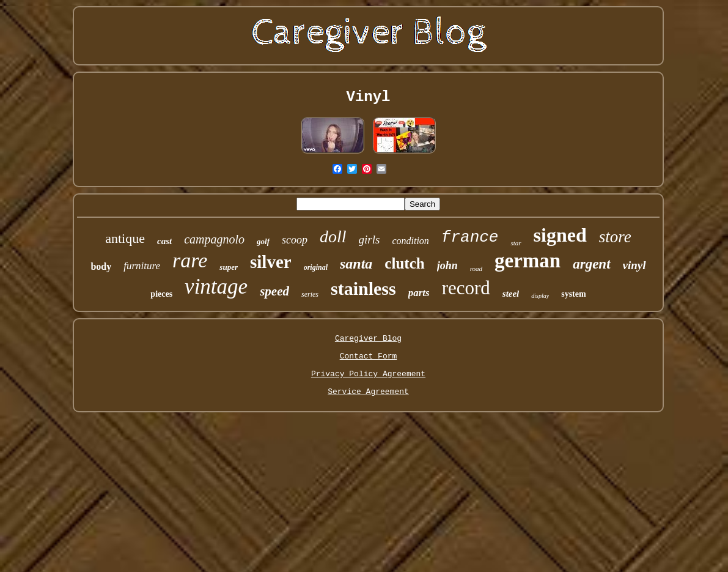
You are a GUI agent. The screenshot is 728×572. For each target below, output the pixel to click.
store (615, 237)
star (516, 243)
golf (263, 241)
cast (164, 241)
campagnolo (214, 239)
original (316, 267)
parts (419, 293)
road (476, 269)
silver (271, 262)
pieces (161, 294)
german (528, 261)
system (573, 294)
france (470, 237)
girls (370, 240)
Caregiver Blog (368, 339)
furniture (142, 266)
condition (410, 241)
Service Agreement (368, 392)
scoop (295, 240)
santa (356, 264)
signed (560, 235)
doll (333, 236)
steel (511, 294)
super (229, 267)
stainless (363, 288)
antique (125, 238)
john (447, 266)
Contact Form (369, 356)
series (310, 294)
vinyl (634, 265)
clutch (404, 263)
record (466, 288)
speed (274, 291)
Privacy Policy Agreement (368, 374)
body (101, 266)
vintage (216, 287)
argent (591, 264)
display (540, 296)
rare (190, 260)
